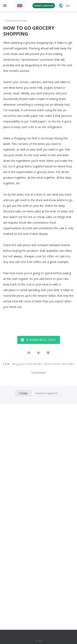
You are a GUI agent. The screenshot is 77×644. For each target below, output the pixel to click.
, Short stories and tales (58, 364)
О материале (38, 372)
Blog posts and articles (27, 364)
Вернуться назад (15, 21)
